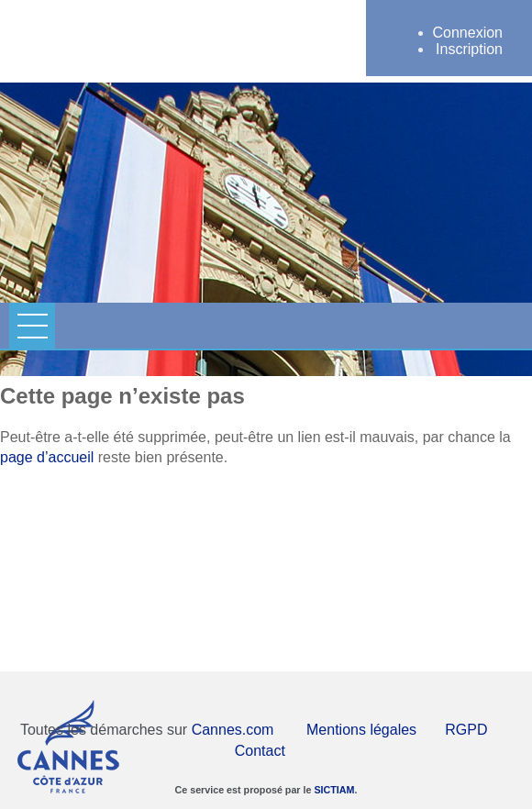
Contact (260, 751)
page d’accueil (47, 457)
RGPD (466, 730)
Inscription (469, 49)
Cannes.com (233, 730)
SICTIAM (334, 790)
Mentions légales (361, 730)
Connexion (468, 33)
